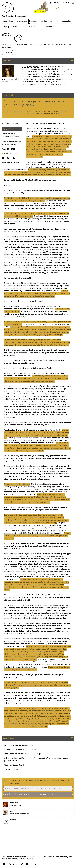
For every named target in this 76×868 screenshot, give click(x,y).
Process (14, 123)
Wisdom (14, 27)
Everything (8, 21)
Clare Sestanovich (10, 79)
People (66, 3)
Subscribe (8, 53)
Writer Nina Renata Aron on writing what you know (30, 794)
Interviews (22, 21)
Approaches (66, 21)
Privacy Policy (26, 859)
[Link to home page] (8, 8)
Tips (5, 27)
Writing (5, 123)
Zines (23, 27)
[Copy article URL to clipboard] (11, 158)
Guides (44, 21)
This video (9, 754)
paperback (46, 74)
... (41, 27)
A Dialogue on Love (13, 750)
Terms (14, 859)
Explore (57, 3)
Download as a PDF (10, 163)
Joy (6, 765)
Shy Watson (12, 144)
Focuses (54, 21)
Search (49, 27)
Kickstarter (62, 857)
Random (32, 27)
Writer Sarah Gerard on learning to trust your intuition (34, 789)
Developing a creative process (11, 135)
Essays (34, 21)
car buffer (32, 758)
